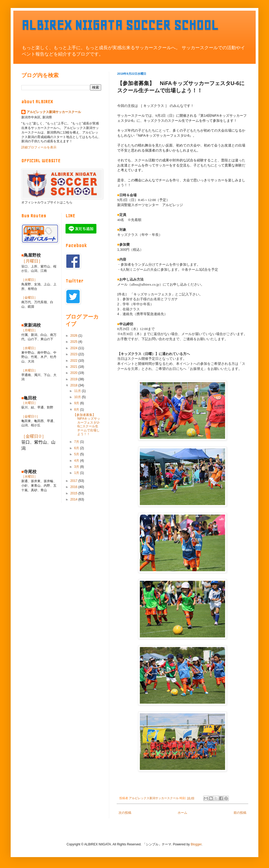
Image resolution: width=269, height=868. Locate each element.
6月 (77, 448)
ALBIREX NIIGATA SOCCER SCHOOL (120, 25)
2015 (74, 493)
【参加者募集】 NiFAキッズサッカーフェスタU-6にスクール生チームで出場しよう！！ (87, 424)
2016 (74, 487)
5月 (77, 454)
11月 (78, 391)
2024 (74, 348)
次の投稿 (125, 813)
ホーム (182, 813)
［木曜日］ (29, 370)
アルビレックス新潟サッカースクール (54, 112)
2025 (74, 342)
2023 (74, 354)
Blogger (196, 844)
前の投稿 (240, 813)
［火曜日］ (29, 280)
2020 (74, 373)
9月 (77, 403)
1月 (77, 473)
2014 (74, 499)
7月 (77, 442)
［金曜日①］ (30, 416)
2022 (74, 361)
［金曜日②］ (34, 436)
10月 (78, 397)
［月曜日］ (32, 261)
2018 (74, 385)
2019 (74, 379)
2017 (74, 481)
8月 (77, 410)
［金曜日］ (29, 298)
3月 (77, 467)
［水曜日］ (29, 348)
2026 (74, 336)
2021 (74, 367)
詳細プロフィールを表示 (39, 147)
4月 (77, 461)
